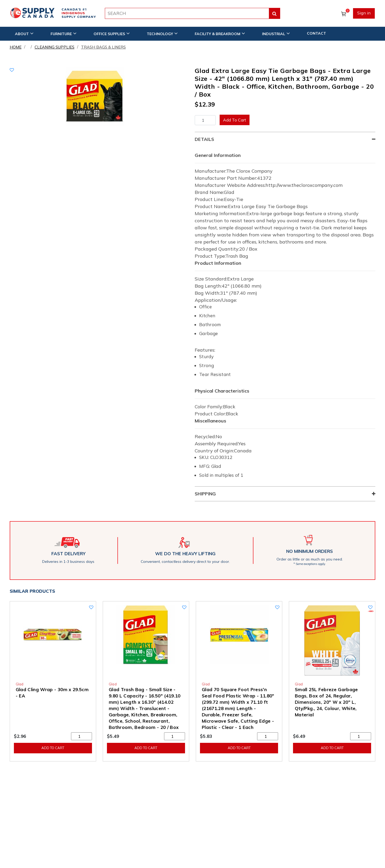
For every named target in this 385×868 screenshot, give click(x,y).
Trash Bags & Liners (103, 47)
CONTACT (316, 33)
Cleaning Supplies (55, 47)
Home (16, 47)
